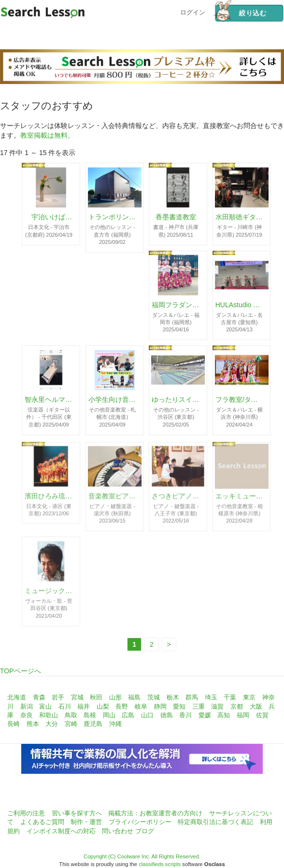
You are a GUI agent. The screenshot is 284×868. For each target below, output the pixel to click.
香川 (185, 715)
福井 (84, 706)
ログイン (193, 11)
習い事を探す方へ (77, 813)
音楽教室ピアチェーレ (113, 499)
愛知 (179, 706)
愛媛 (205, 715)
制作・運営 (86, 822)
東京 (249, 697)
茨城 (154, 697)
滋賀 (217, 706)
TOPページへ (21, 671)
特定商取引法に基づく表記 (215, 822)
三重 (199, 706)
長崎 (14, 724)
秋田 (96, 697)
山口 (147, 715)
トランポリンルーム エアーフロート (113, 217)
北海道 (17, 697)
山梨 (103, 706)
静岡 (160, 706)
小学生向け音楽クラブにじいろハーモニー (113, 400)
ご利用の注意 (26, 813)
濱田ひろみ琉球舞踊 (49, 499)
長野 (122, 706)
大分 (52, 724)
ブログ (145, 831)
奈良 (27, 715)
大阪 (256, 706)
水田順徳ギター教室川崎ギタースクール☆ (240, 217)
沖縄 (115, 724)
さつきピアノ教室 (176, 499)
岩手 (58, 697)
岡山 (109, 715)
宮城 (77, 697)
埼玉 (211, 697)
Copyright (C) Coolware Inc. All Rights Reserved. (142, 856)
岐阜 (141, 706)
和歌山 (49, 715)
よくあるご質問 (42, 822)
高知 (224, 715)
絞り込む (240, 13)
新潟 (27, 706)
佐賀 (262, 715)
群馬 (192, 697)
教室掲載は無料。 (47, 135)
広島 (128, 715)
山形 (115, 697)
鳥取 (71, 715)
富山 (45, 706)
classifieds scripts (160, 864)
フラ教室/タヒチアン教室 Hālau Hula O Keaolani (240, 400)
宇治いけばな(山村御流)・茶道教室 (49, 217)
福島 (134, 697)
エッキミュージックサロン (240, 499)
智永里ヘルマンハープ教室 (49, 400)
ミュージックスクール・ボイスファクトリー (49, 594)
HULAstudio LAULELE (240, 305)
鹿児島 (93, 724)
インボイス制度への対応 (61, 831)
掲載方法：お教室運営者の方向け (155, 813)
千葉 (230, 697)
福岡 (243, 715)
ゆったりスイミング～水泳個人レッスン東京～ (176, 400)
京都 (237, 706)
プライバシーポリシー (140, 822)
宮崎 (71, 724)
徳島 (167, 715)
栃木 (173, 697)
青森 (39, 697)
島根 (90, 715)
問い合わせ (118, 831)
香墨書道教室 (176, 217)
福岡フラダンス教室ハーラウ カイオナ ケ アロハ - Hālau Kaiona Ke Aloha (176, 305)
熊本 (33, 724)
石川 (65, 706)
